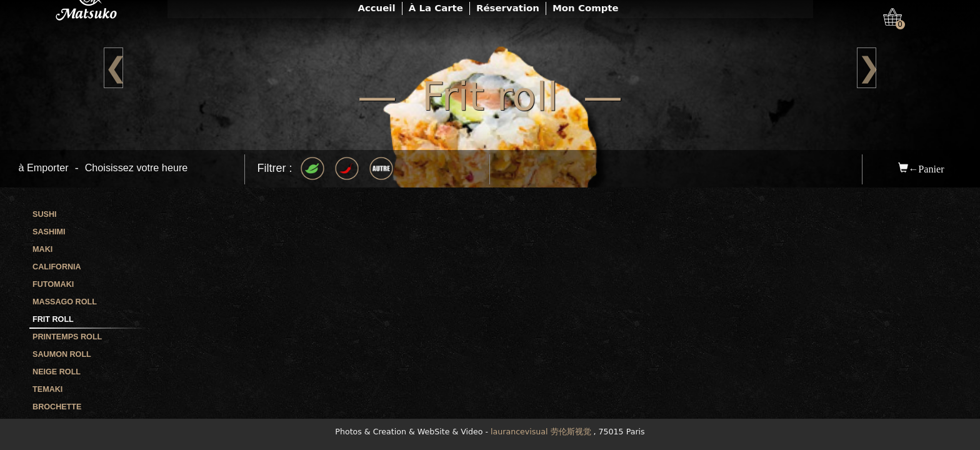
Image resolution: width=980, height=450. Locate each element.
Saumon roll (62, 354)
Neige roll (57, 372)
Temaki (47, 389)
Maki (42, 249)
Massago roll (65, 302)
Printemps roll (67, 337)
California (57, 267)
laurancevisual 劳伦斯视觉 (541, 432)
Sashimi (49, 232)
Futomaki (53, 284)
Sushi (45, 214)
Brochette (57, 407)
